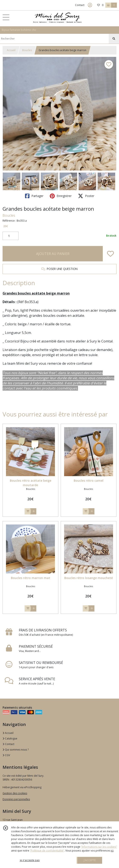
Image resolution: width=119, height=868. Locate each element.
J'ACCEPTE (90, 860)
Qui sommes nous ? (16, 750)
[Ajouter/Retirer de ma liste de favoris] (110, 254)
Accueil (11, 50)
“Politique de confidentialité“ (47, 851)
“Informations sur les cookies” (99, 847)
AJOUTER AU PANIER (53, 254)
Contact (80, 5)
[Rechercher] (114, 39)
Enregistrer (61, 196)
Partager (34, 196)
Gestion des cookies (15, 793)
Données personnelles (16, 799)
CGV (6, 755)
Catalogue (10, 738)
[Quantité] (11, 236)
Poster (86, 196)
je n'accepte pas (30, 860)
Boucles (27, 50)
